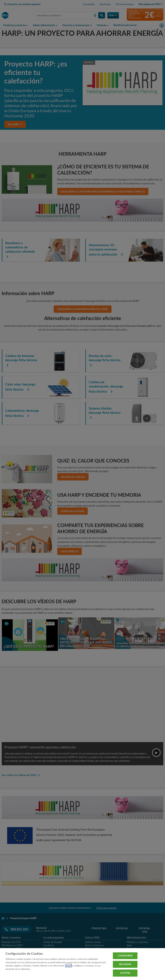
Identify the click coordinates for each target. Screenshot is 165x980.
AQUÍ (68, 966)
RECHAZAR (125, 964)
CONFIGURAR (125, 956)
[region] (82, 964)
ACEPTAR (125, 973)
